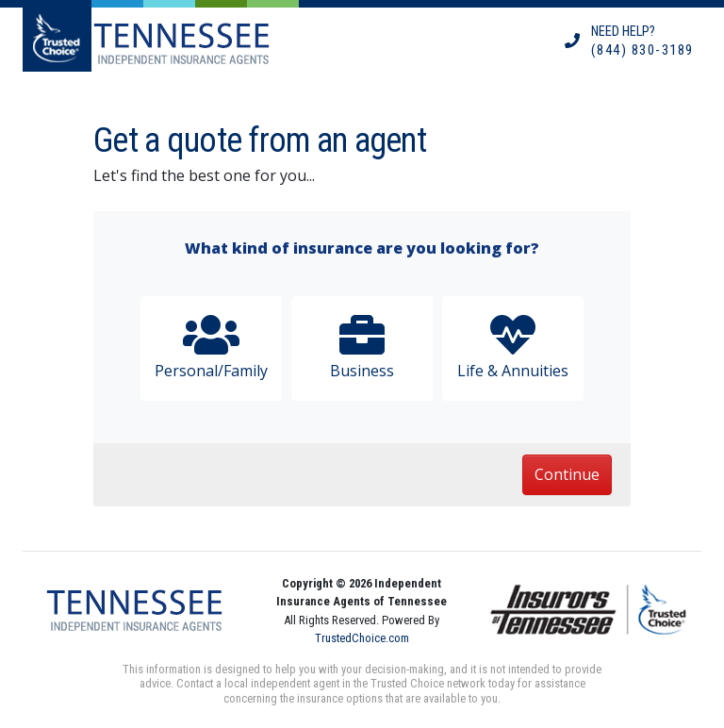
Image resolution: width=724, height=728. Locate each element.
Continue (567, 474)
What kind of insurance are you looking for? (362, 248)
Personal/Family (211, 347)
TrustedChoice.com (362, 638)
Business (362, 347)
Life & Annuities (513, 347)
